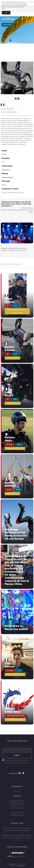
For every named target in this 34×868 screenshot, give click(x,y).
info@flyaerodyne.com (17, 815)
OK (6, 13)
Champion (6, 170)
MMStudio (21, 866)
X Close (31, 2)
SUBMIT (17, 755)
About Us (17, 791)
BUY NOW (7, 25)
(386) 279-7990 (18, 813)
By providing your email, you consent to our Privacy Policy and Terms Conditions (17, 761)
